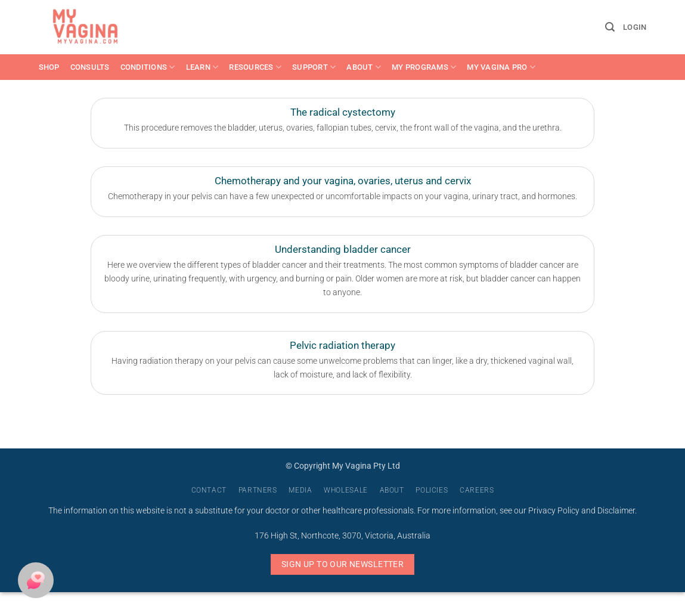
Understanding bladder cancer (343, 250)
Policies (432, 490)
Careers (477, 490)
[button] (610, 27)
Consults (90, 67)
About (364, 67)
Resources (255, 67)
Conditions (148, 67)
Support (314, 67)
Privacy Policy (554, 511)
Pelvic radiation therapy (343, 346)
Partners (258, 490)
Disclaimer (616, 511)
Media (300, 490)
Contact (209, 490)
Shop (49, 67)
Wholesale (346, 490)
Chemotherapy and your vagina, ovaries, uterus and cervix (343, 181)
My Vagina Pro (501, 67)
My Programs (424, 67)
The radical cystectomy (343, 112)
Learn (202, 67)
